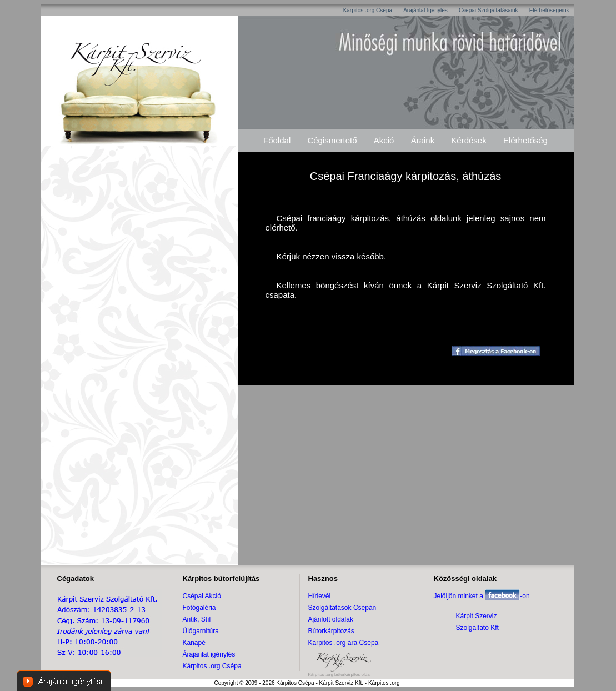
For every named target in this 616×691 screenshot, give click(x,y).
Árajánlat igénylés (209, 654)
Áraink (423, 140)
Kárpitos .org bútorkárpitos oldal (340, 675)
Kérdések (469, 140)
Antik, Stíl (197, 619)
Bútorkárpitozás (331, 631)
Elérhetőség (525, 140)
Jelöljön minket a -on (482, 596)
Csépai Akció (202, 596)
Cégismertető (332, 140)
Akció (384, 140)
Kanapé (194, 643)
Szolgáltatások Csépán (342, 608)
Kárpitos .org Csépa (368, 10)
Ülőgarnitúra (201, 631)
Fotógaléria (199, 608)
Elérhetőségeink (549, 10)
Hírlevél (320, 596)
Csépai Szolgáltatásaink (489, 10)
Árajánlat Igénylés (425, 10)
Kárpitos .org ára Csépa (344, 643)
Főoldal (277, 140)
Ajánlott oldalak (331, 619)
